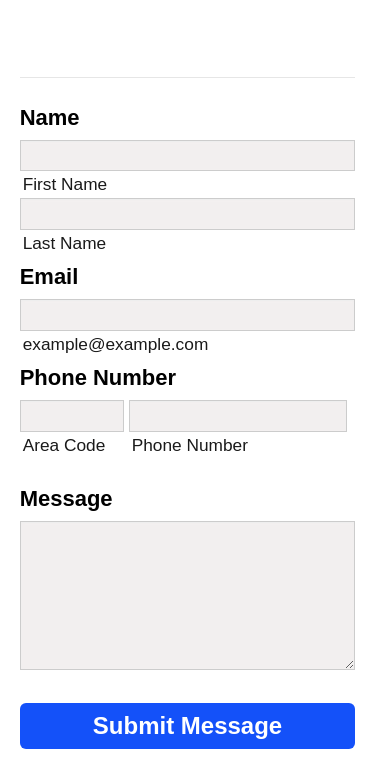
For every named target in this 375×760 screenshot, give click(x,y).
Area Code (64, 445)
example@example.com (116, 344)
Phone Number (98, 377)
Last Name (65, 243)
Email (49, 276)
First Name (65, 184)
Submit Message (187, 725)
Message (66, 498)
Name (50, 117)
